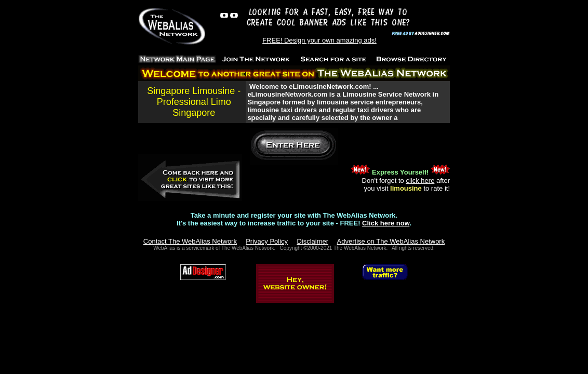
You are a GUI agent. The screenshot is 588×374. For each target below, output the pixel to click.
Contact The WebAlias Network (190, 241)
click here (420, 181)
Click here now (386, 223)
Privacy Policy (267, 241)
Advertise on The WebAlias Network (391, 241)
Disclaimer (312, 241)
